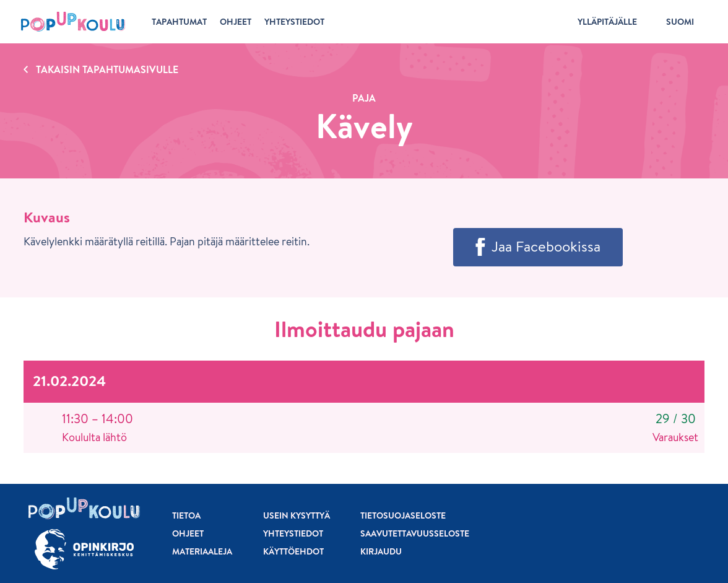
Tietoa (186, 515)
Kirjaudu (381, 551)
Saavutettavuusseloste (415, 533)
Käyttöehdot (293, 551)
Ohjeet (188, 533)
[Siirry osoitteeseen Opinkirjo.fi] (84, 549)
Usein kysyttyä (297, 515)
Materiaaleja (202, 551)
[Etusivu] (73, 22)
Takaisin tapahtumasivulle (107, 69)
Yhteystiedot (293, 533)
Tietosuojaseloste (403, 515)
